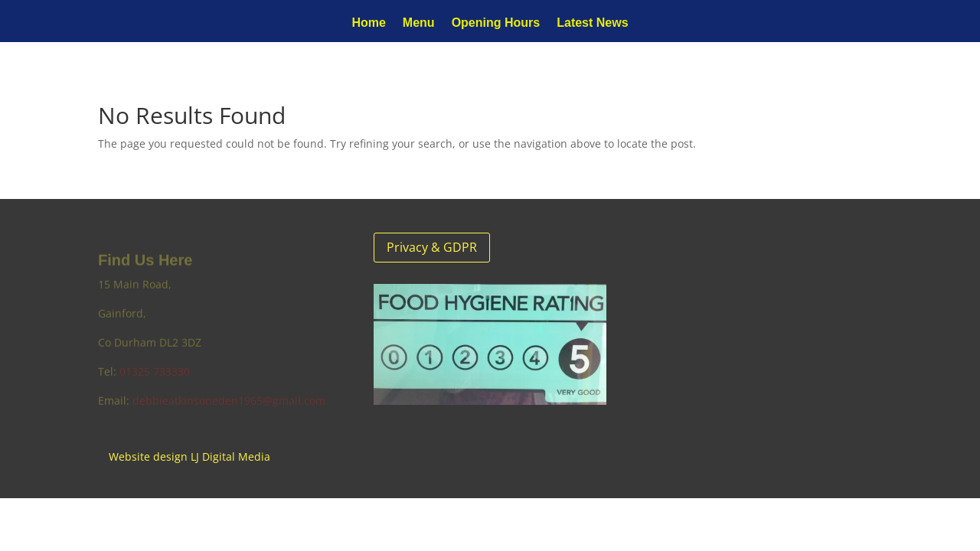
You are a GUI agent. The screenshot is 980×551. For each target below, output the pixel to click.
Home (368, 23)
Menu (419, 23)
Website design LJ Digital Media (189, 456)
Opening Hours (496, 23)
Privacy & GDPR (432, 247)
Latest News (592, 23)
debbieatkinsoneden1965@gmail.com (229, 402)
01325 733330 (155, 373)
